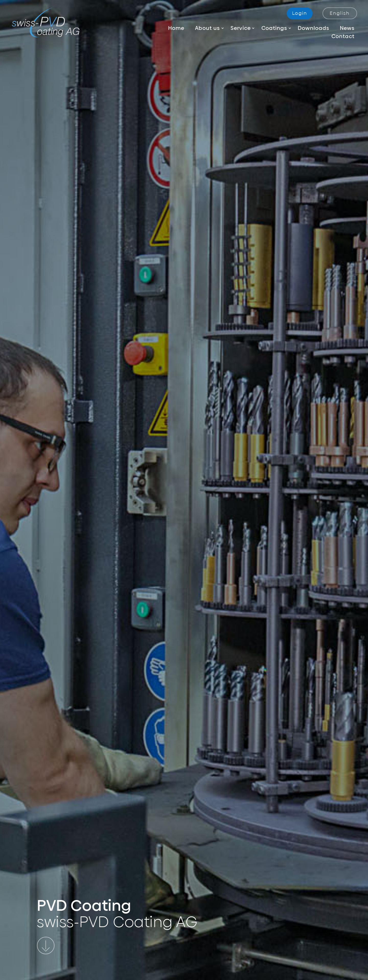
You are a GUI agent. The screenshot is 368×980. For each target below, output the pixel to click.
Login (300, 13)
